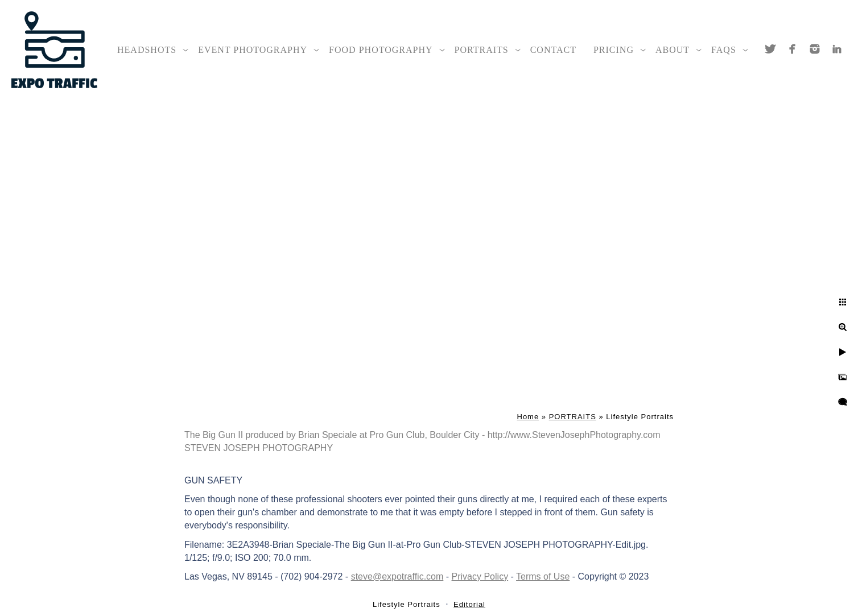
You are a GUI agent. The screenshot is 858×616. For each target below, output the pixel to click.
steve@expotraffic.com (397, 576)
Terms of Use (543, 576)
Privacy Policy (480, 576)
